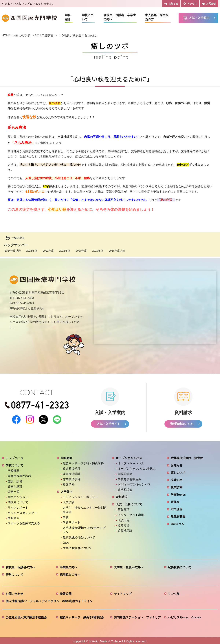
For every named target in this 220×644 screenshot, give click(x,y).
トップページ (14, 456)
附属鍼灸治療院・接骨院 (187, 456)
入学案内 (67, 490)
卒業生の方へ (69, 566)
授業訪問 (177, 486)
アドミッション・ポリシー (80, 495)
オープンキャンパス (129, 456)
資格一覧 (14, 490)
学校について (88, 17)
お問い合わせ (14, 592)
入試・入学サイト (109, 422)
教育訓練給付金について (79, 536)
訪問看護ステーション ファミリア (137, 616)
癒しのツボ (178, 471)
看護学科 (69, 483)
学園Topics (178, 493)
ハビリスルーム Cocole (185, 616)
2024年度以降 (13, 251)
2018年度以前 (117, 251)
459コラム (178, 522)
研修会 (175, 500)
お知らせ (171, 4)
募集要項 (124, 508)
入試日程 (124, 519)
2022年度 (48, 251)
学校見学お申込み (129, 478)
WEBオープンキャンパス (134, 483)
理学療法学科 (71, 472)
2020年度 (81, 251)
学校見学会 (125, 472)
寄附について (14, 573)
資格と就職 (15, 485)
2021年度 (65, 251)
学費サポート (71, 521)
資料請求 (122, 495)
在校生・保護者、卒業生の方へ (120, 17)
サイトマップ (123, 592)
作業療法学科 (71, 478)
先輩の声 (177, 478)
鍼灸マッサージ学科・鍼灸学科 (83, 462)
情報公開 (14, 516)
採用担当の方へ (70, 573)
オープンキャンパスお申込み (137, 467)
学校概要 (14, 469)
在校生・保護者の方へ (20, 566)
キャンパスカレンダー (22, 511)
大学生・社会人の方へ (129, 566)
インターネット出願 (131, 513)
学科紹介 (68, 17)
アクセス (190, 4)
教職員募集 (178, 515)
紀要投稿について (180, 566)
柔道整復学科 (71, 467)
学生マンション (18, 495)
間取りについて (18, 501)
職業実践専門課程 (19, 474)
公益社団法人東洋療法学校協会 (26, 616)
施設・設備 (15, 480)
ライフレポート (18, 506)
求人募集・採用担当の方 (157, 17)
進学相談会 (125, 488)
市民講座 (177, 508)
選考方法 (124, 524)
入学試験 (69, 501)
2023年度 (32, 251)
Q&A (66, 541)
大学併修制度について (77, 546)
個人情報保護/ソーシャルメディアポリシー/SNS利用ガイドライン (49, 599)
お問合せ (209, 4)
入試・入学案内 (196, 18)
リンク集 (174, 592)
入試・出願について (129, 503)
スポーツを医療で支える (24, 522)
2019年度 (98, 251)
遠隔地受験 (125, 529)
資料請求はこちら (182, 422)
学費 (66, 516)
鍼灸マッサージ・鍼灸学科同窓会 (82, 616)
